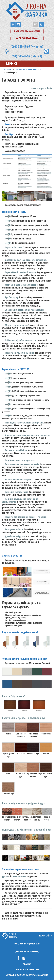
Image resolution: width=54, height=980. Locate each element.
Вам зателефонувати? (27, 31)
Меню (9, 63)
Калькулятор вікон (27, 38)
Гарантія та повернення (27, 970)
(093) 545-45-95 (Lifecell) (26, 56)
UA (36, 25)
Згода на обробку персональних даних (27, 975)
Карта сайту (46, 936)
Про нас (27, 964)
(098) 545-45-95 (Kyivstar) (27, 46)
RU (41, 25)
